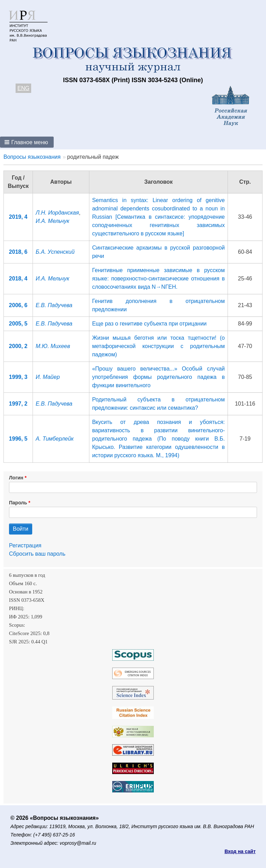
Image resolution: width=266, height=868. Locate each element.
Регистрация (25, 545)
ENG (23, 88)
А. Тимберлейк (55, 439)
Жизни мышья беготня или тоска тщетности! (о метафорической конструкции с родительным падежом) (158, 346)
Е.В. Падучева (54, 305)
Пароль (18, 503)
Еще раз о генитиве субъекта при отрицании (149, 324)
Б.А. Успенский (55, 252)
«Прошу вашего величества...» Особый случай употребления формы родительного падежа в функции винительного (158, 377)
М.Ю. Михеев (53, 346)
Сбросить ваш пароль (37, 554)
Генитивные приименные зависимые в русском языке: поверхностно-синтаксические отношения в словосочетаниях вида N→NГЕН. (158, 279)
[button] (27, 142)
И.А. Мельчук (52, 221)
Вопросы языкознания (32, 157)
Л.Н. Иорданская (57, 213)
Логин (16, 478)
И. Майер (48, 377)
